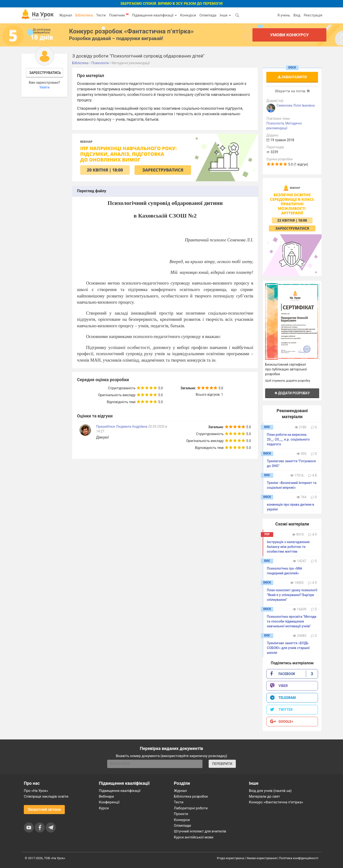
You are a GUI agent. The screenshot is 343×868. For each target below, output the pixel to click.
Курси (104, 808)
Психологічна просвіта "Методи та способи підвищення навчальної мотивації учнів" (292, 621)
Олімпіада (208, 15)
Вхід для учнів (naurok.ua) (270, 791)
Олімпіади (182, 826)
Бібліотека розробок (191, 796)
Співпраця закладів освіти (46, 796)
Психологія (275, 123)
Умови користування (262, 858)
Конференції (109, 802)
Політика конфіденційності (299, 858)
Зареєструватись (45, 73)
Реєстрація (313, 15)
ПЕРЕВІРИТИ (222, 764)
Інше (225, 15)
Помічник (119, 15)
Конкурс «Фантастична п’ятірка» (276, 802)
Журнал (66, 15)
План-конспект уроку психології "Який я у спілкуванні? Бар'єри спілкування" (292, 595)
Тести (101, 15)
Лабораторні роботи (191, 808)
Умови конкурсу (289, 35)
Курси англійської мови (194, 837)
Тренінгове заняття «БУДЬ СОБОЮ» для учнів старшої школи (288, 648)
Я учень (284, 15)
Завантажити (292, 77)
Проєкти (181, 814)
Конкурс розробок (131, 31)
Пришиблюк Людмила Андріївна (122, 426)
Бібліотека (84, 15)
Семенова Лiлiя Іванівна (296, 105)
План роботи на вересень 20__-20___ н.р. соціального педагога (288, 439)
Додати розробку (292, 393)
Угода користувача (230, 858)
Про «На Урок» (36, 791)
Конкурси (188, 15)
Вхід (297, 15)
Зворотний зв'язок (44, 809)
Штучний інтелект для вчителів (200, 831)
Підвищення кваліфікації (154, 15)
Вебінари (106, 796)
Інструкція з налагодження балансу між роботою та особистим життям (288, 547)
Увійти (44, 87)
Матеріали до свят (264, 796)
